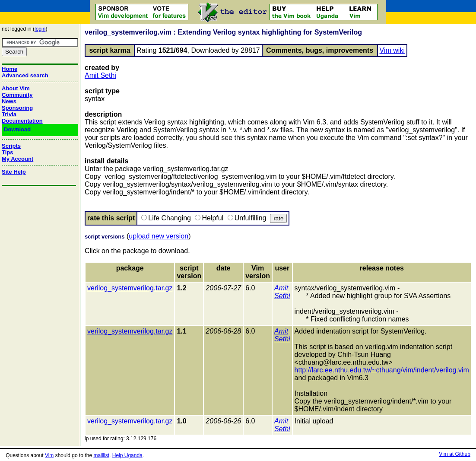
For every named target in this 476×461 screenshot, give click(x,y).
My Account (17, 159)
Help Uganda (127, 455)
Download (17, 129)
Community (17, 95)
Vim (49, 455)
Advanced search (25, 75)
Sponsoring (17, 108)
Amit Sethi (100, 75)
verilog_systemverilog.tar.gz (130, 288)
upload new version (159, 236)
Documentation (22, 121)
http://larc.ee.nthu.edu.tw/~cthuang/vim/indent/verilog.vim (382, 370)
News (9, 101)
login (40, 29)
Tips (8, 152)
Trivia (9, 114)
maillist (101, 455)
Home (10, 69)
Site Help (14, 172)
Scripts (11, 146)
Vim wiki (392, 50)
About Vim (16, 88)
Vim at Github (454, 454)
